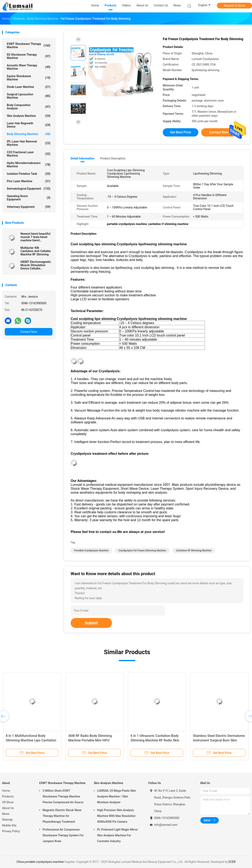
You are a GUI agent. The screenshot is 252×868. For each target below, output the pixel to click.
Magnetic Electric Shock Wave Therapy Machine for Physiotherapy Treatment (62, 816)
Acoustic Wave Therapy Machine (29, 67)
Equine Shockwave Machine (29, 78)
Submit (91, 623)
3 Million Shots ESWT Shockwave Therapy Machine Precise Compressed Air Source (63, 796)
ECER (232, 862)
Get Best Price (181, 132)
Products (8, 796)
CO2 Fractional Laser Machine (29, 154)
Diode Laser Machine (29, 87)
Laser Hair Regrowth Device (29, 125)
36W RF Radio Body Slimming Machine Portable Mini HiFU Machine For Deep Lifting (90, 740)
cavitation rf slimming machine (194, 551)
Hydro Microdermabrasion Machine (29, 165)
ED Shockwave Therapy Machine (29, 56)
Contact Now (29, 332)
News (6, 814)
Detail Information (82, 158)
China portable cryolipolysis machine (40, 862)
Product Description (113, 158)
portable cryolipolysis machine (91, 551)
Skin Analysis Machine (29, 116)
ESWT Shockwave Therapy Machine (29, 45)
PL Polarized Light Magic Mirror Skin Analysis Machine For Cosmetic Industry (118, 835)
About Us (8, 808)
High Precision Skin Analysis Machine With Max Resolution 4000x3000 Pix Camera (116, 816)
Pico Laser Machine (29, 181)
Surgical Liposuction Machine (29, 96)
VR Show (8, 802)
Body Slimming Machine (29, 134)
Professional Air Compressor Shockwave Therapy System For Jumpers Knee (63, 835)
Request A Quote (234, 6)
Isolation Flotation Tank (29, 174)
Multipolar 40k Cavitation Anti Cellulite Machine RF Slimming (36, 251)
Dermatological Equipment (29, 189)
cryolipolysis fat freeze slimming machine (142, 551)
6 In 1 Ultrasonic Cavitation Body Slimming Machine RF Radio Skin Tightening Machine (155, 740)
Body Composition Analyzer (29, 107)
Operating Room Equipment (29, 198)
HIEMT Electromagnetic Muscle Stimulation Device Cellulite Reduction (36, 265)
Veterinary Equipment (29, 207)
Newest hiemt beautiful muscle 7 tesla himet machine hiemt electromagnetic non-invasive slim (35, 237)
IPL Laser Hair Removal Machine (29, 143)
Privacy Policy (11, 831)
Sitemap (7, 820)
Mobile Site (9, 825)
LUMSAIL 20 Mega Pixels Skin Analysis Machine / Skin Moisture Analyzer (116, 796)
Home (6, 791)
